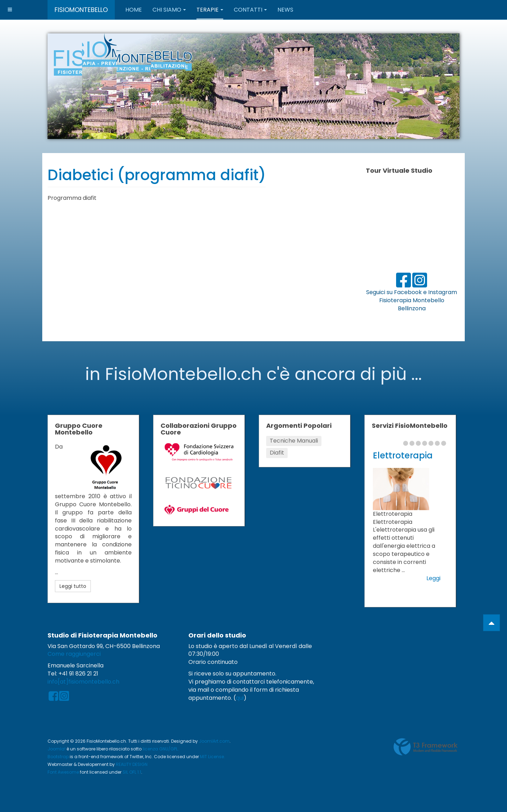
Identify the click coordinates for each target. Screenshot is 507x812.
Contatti (250, 10)
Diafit (277, 453)
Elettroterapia (403, 455)
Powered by (426, 747)
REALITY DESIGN (132, 764)
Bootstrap (58, 757)
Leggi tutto (73, 586)
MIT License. (212, 757)
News (285, 10)
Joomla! (57, 749)
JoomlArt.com (214, 741)
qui (240, 698)
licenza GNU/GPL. (161, 749)
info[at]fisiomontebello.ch (83, 682)
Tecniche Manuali (294, 441)
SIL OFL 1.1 (132, 772)
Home (134, 10)
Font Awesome (63, 772)
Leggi (433, 578)
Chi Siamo (169, 10)
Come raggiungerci (74, 654)
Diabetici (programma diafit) (157, 175)
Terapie (210, 10)
